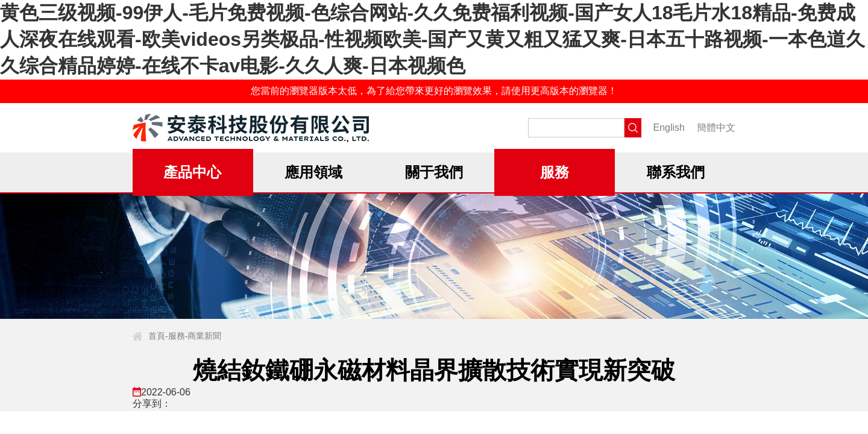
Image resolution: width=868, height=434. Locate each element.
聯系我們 (676, 172)
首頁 (157, 336)
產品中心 (192, 172)
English (669, 127)
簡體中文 (716, 127)
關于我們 (434, 172)
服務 (555, 172)
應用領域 (313, 172)
